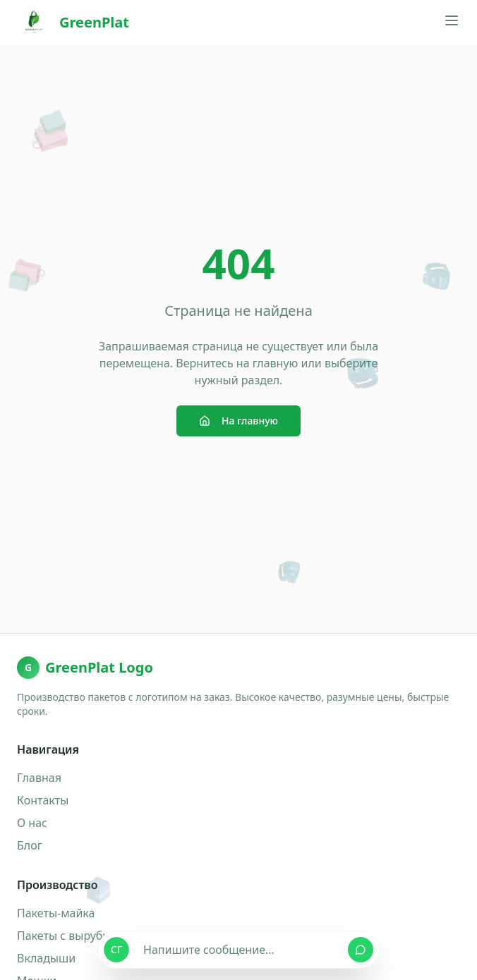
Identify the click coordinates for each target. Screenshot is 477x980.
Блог (30, 845)
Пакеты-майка (56, 913)
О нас (32, 823)
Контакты (43, 800)
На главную (238, 421)
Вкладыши (46, 958)
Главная (39, 778)
